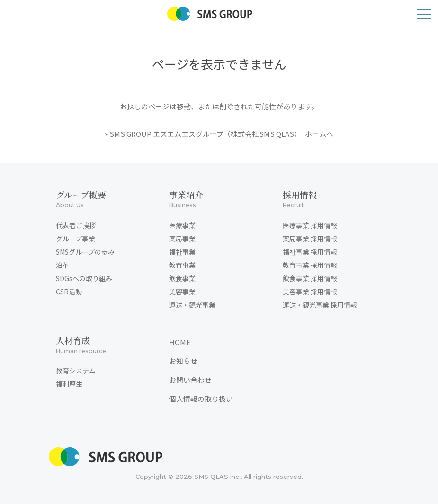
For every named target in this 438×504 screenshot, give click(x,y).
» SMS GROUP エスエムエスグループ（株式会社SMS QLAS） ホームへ (219, 134)
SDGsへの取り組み (84, 278)
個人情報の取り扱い (201, 399)
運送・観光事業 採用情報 (320, 305)
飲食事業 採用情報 (310, 278)
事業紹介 (215, 200)
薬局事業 (182, 239)
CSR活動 (69, 292)
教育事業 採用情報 (310, 265)
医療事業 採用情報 (310, 225)
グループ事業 (76, 239)
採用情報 (329, 200)
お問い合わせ (190, 380)
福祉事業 (182, 252)
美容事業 (182, 292)
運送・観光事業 (192, 305)
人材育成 (102, 345)
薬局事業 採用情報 (310, 239)
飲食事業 (182, 278)
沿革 (63, 265)
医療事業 (182, 225)
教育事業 (182, 265)
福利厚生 (69, 384)
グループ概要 (102, 200)
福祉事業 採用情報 (310, 252)
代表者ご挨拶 (76, 225)
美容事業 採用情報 (310, 292)
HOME (180, 342)
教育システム (76, 371)
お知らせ (183, 361)
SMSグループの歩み (85, 252)
